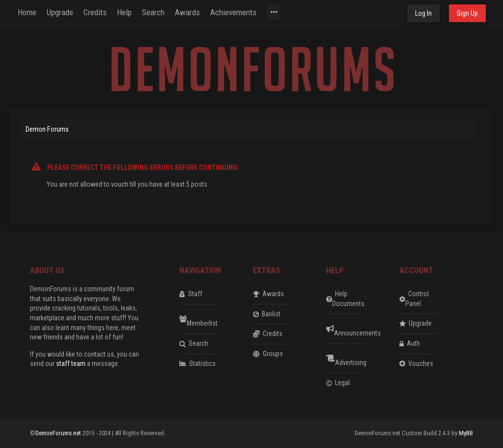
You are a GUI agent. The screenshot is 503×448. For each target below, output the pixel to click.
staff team (71, 364)
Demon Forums (47, 129)
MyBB (466, 433)
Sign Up (467, 13)
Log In (423, 13)
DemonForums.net (59, 433)
